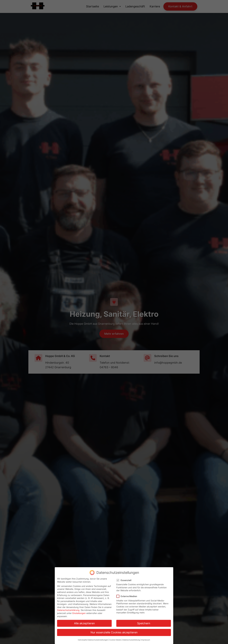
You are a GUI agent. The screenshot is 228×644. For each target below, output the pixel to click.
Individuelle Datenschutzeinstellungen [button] (93, 640)
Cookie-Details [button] (115, 640)
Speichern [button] (144, 623)
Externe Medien (128, 596)
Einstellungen (79, 613)
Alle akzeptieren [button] (84, 623)
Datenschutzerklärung (68, 610)
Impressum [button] (146, 640)
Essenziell (125, 580)
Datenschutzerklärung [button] (131, 640)
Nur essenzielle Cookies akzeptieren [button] (114, 632)
